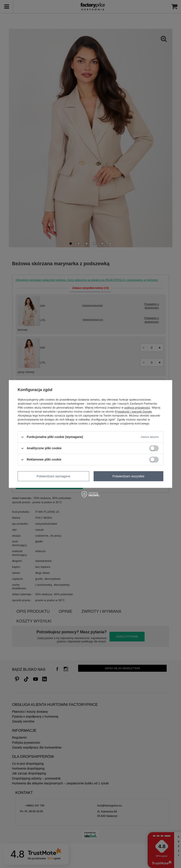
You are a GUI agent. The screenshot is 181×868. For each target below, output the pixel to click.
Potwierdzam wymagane (54, 476)
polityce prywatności (137, 408)
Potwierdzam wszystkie (129, 476)
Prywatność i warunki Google (133, 412)
